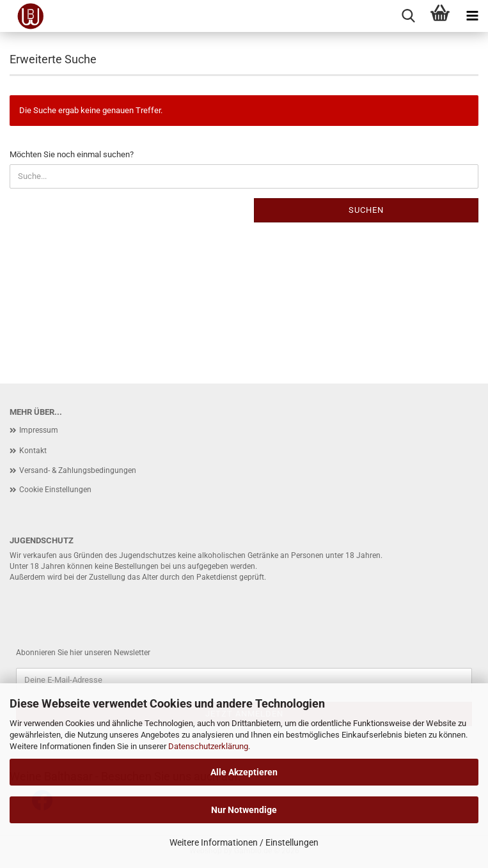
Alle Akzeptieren (244, 772)
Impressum (39, 430)
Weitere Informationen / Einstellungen (244, 842)
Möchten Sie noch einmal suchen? (72, 154)
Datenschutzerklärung (208, 746)
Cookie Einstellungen (55, 490)
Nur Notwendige (244, 810)
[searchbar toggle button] (408, 16)
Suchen (366, 210)
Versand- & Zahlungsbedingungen (78, 470)
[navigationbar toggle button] (472, 16)
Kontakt (33, 451)
